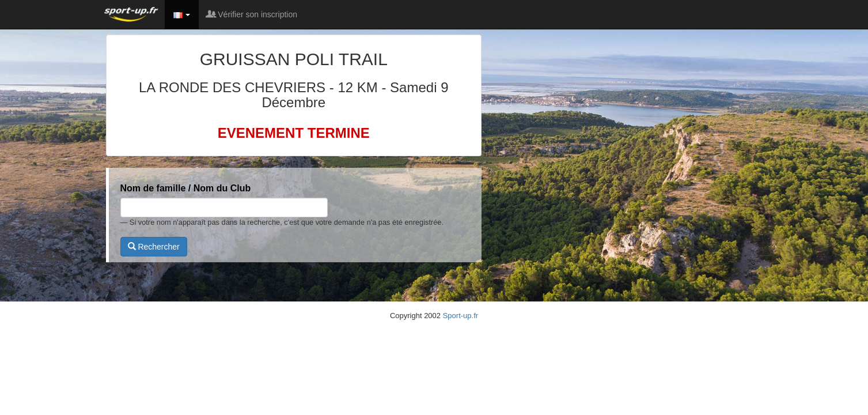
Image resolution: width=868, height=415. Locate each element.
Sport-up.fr (460, 316)
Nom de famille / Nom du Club (186, 188)
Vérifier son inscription (252, 14)
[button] (182, 14)
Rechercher (154, 247)
